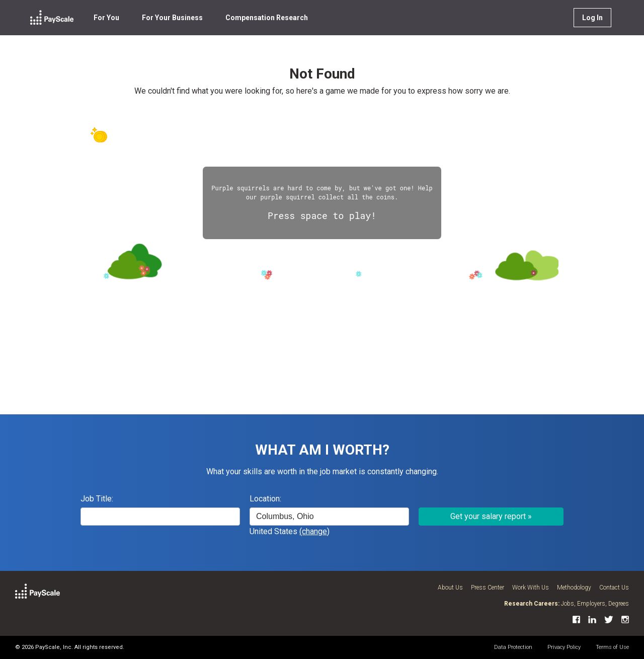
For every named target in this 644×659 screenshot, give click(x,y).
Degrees (619, 604)
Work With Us (531, 588)
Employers (591, 604)
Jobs (568, 604)
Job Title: (97, 499)
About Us (450, 588)
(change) (314, 531)
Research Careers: (532, 604)
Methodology (574, 588)
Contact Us (614, 588)
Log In (592, 18)
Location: (265, 499)
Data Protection (513, 647)
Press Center (488, 588)
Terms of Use (612, 647)
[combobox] (329, 517)
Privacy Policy (564, 647)
